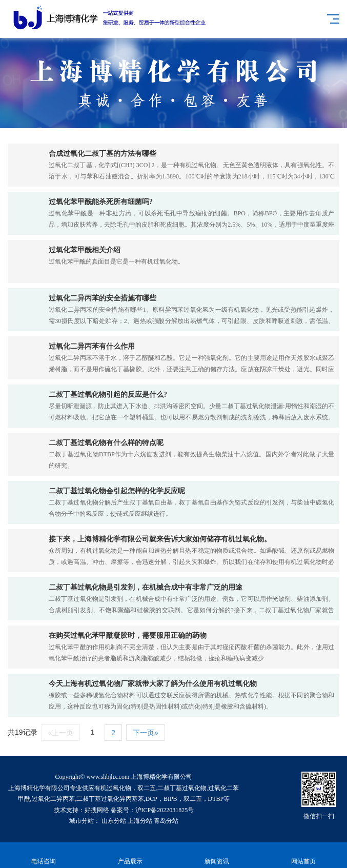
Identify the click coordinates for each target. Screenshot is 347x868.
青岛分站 (166, 821)
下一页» (146, 733)
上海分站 (140, 821)
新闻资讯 (217, 855)
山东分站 (114, 821)
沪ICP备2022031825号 (165, 810)
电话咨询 (43, 855)
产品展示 (130, 855)
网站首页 (304, 855)
